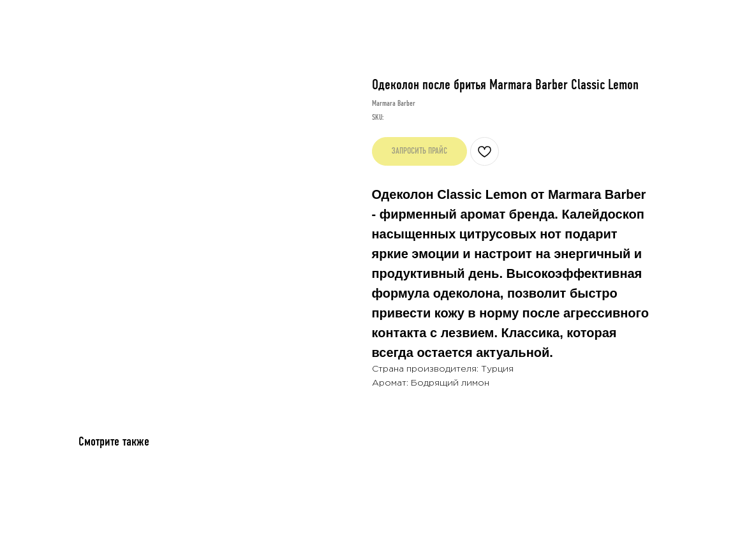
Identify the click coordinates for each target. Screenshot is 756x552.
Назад (39, 21)
